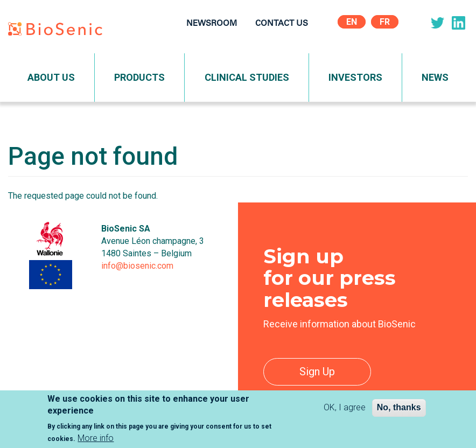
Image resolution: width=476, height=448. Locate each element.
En (352, 22)
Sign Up (317, 372)
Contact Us (282, 24)
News (435, 77)
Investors (355, 77)
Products (139, 77)
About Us (51, 77)
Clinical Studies (247, 77)
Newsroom (212, 24)
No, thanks (399, 412)
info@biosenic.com (137, 266)
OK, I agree (345, 412)
